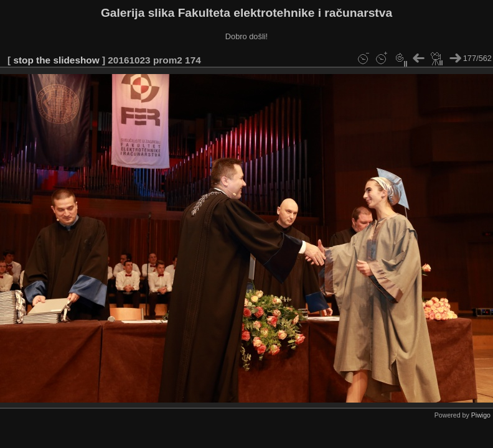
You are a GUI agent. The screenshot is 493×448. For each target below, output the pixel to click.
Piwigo (481, 415)
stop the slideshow (56, 60)
